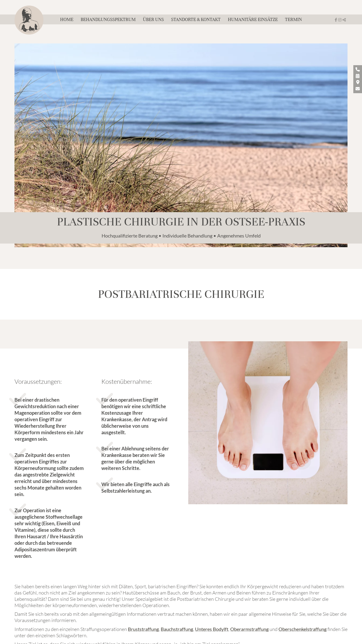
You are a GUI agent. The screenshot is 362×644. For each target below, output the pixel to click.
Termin (293, 19)
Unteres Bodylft (212, 629)
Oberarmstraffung (249, 629)
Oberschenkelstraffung (303, 629)
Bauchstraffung (177, 629)
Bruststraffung (143, 629)
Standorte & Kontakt (196, 19)
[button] (344, 20)
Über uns (153, 19)
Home (67, 19)
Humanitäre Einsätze (253, 19)
